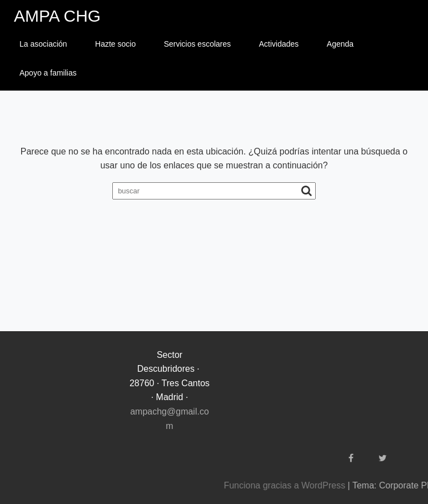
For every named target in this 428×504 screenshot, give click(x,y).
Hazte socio (115, 44)
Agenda (340, 44)
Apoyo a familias (48, 73)
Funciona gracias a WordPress (345, 485)
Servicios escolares (198, 44)
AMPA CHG (57, 16)
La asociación (43, 44)
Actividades (279, 44)
